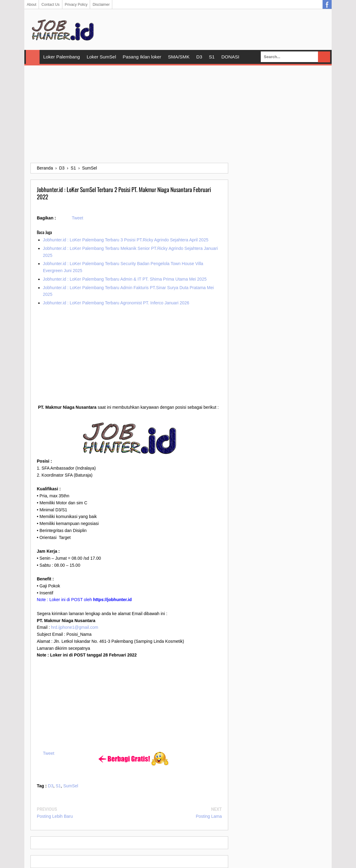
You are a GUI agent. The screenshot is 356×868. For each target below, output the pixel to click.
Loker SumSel (101, 57)
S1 (212, 57)
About (31, 5)
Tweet (77, 218)
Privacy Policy (76, 5)
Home (33, 57)
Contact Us (50, 5)
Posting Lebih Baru (55, 816)
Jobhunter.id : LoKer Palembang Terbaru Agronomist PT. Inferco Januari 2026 (116, 303)
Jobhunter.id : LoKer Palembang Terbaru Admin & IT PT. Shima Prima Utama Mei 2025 (125, 279)
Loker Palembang (62, 57)
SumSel (71, 786)
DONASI (230, 57)
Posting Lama (209, 816)
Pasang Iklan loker (142, 57)
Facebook (327, 5)
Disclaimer (101, 5)
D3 (199, 57)
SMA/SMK (179, 57)
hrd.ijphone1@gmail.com (75, 627)
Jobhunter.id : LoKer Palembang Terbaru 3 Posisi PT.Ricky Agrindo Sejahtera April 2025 (126, 240)
